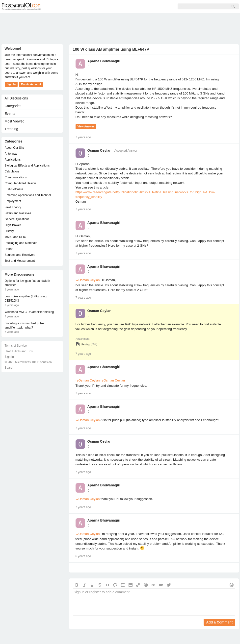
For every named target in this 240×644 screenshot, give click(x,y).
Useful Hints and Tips (19, 351)
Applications (13, 160)
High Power (13, 225)
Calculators (12, 171)
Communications (16, 177)
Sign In (123, 6)
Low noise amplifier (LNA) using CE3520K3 (26, 298)
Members (79, 6)
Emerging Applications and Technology (30, 195)
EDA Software (14, 189)
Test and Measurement (20, 261)
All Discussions (16, 98)
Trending (12, 129)
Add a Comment (219, 622)
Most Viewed (15, 121)
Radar (9, 249)
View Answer (86, 126)
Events (10, 114)
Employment (13, 201)
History (9, 231)
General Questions (17, 219)
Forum (57, 6)
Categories (13, 106)
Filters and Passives (18, 213)
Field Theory (13, 207)
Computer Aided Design (20, 183)
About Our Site (14, 148)
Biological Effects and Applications (27, 166)
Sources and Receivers (20, 255)
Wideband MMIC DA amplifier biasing (29, 312)
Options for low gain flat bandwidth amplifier (27, 283)
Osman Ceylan (99, 150)
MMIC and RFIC (15, 237)
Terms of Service (16, 346)
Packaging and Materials (21, 243)
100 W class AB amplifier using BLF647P (111, 49)
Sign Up (102, 6)
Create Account (31, 84)
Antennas (11, 154)
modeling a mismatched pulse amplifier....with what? (24, 325)
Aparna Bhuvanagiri (104, 61)
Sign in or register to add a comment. (154, 602)
